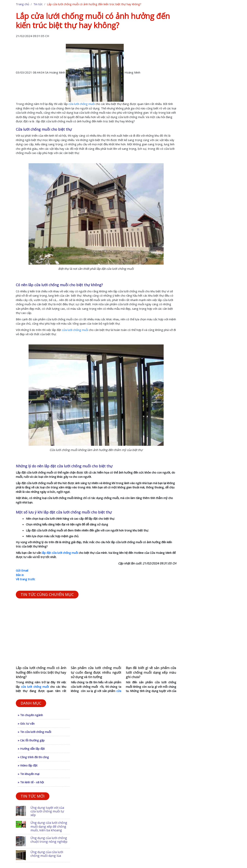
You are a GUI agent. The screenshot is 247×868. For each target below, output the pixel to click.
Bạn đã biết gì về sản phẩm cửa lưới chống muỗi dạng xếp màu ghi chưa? (151, 672)
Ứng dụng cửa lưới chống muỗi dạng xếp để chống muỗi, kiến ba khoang (49, 826)
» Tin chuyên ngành (30, 715)
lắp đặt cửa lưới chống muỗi (60, 553)
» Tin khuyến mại (29, 774)
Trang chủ (22, 4)
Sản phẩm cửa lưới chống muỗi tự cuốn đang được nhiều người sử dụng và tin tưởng (96, 672)
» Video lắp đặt (28, 765)
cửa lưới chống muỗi (82, 104)
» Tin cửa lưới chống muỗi (34, 732)
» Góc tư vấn (26, 723)
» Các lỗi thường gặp (31, 740)
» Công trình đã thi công (33, 757)
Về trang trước (25, 579)
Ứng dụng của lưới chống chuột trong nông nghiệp (49, 840)
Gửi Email (22, 570)
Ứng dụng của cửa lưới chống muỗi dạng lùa (47, 854)
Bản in (20, 575)
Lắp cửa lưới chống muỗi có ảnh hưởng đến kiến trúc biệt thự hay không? (41, 672)
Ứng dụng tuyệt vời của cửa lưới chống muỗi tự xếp (47, 811)
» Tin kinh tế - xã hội (31, 782)
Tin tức (38, 4)
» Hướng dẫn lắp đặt (31, 749)
